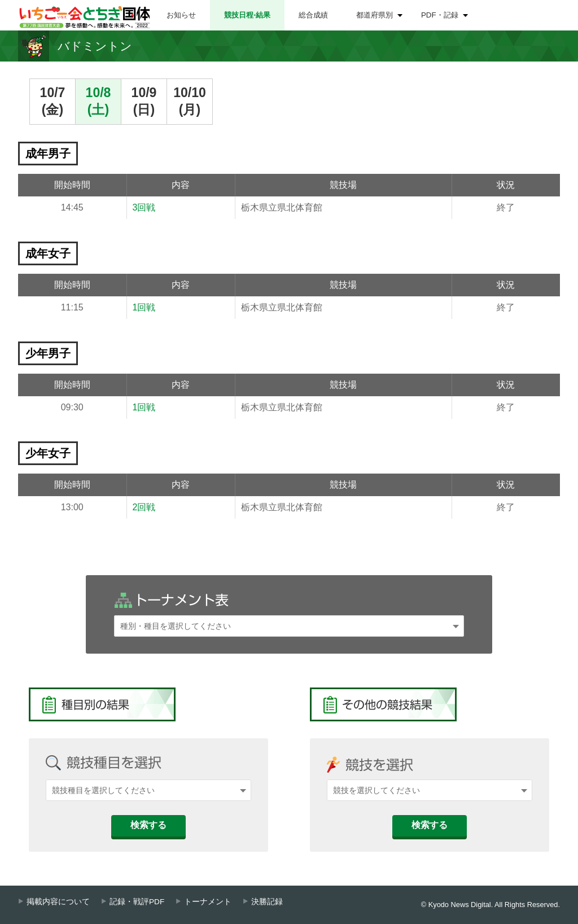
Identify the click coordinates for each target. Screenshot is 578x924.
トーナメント (208, 902)
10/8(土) (98, 101)
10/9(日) (144, 101)
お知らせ (181, 15)
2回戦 (144, 507)
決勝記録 (267, 902)
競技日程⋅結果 (247, 15)
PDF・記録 (440, 15)
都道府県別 (375, 15)
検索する (148, 825)
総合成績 (313, 15)
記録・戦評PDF (137, 902)
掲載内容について (58, 902)
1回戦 (144, 307)
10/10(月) (190, 101)
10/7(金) (53, 101)
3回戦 (144, 207)
